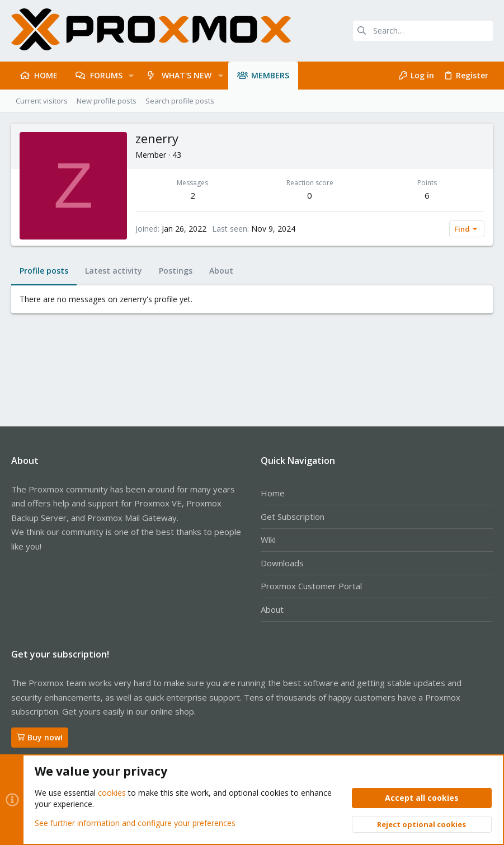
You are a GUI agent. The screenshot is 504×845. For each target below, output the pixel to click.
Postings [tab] (176, 271)
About (272, 609)
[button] (131, 76)
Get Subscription (293, 517)
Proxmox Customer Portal (311, 586)
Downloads (282, 563)
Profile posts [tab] (44, 271)
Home (273, 493)
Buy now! (40, 737)
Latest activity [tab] (114, 271)
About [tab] (221, 271)
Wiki (268, 539)
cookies (112, 793)
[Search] (423, 31)
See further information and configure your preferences (135, 822)
